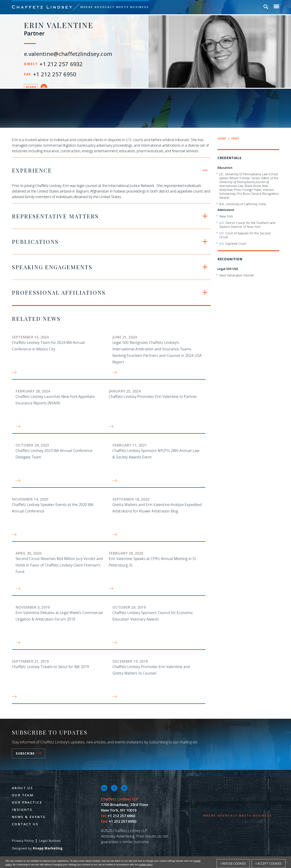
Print (236, 138)
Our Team (23, 795)
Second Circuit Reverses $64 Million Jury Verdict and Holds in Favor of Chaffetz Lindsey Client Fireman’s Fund (59, 565)
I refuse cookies (233, 864)
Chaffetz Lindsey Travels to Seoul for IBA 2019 (50, 667)
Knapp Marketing (48, 848)
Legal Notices (50, 841)
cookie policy (145, 865)
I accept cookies (269, 864)
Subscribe (28, 753)
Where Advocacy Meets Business (115, 7)
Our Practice (27, 802)
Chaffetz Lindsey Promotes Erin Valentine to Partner (153, 396)
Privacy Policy (23, 841)
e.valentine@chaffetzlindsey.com (68, 54)
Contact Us (25, 824)
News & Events (29, 817)
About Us (22, 788)
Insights (22, 810)
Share (222, 138)
